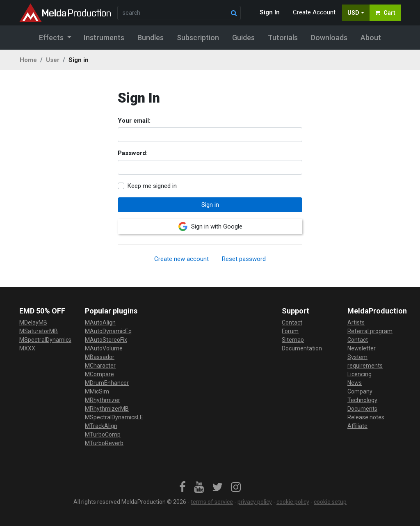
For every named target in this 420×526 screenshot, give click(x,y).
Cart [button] (385, 13)
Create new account (181, 259)
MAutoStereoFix (106, 340)
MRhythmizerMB (107, 409)
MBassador (100, 357)
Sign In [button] (270, 12)
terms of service (212, 502)
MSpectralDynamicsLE (114, 417)
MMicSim (97, 391)
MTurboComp (103, 435)
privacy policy (255, 502)
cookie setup (330, 502)
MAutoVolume (104, 348)
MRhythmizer (103, 400)
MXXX (27, 348)
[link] (183, 487)
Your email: (134, 121)
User (53, 60)
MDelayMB (33, 322)
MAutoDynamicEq (108, 331)
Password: (133, 153)
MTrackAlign (101, 426)
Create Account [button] (314, 12)
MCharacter (100, 366)
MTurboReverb (104, 443)
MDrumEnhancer (107, 383)
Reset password (244, 259)
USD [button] (353, 13)
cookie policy (293, 502)
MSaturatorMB (39, 331)
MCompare (99, 374)
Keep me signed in (152, 186)
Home (28, 60)
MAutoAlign (100, 322)
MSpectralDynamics (45, 340)
